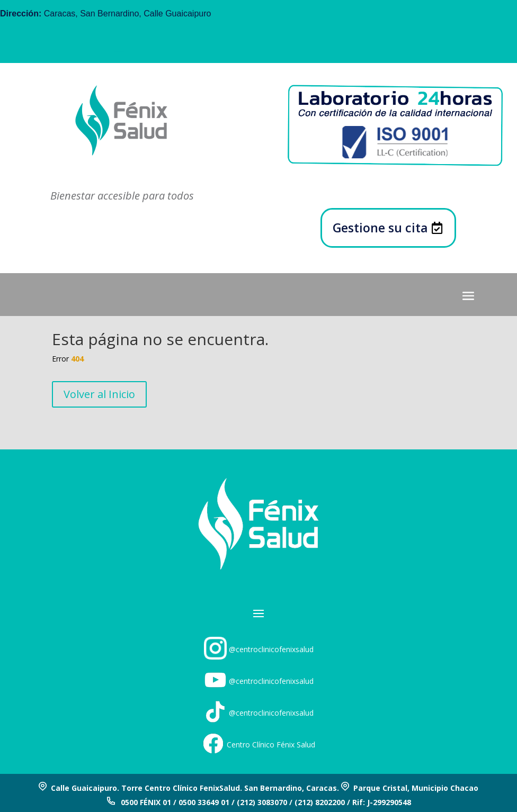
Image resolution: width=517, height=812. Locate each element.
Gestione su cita (380, 228)
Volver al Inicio (99, 394)
